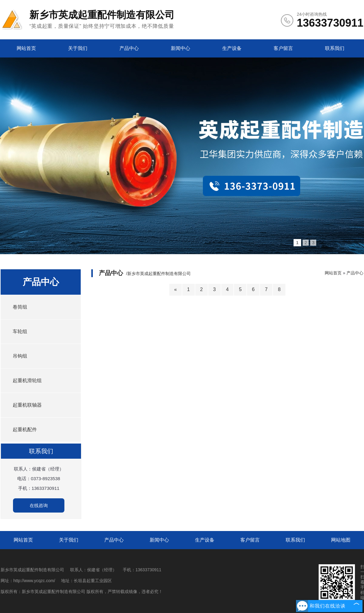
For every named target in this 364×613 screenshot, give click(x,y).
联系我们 (335, 48)
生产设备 (232, 48)
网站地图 (341, 540)
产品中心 (129, 48)
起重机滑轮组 (27, 380)
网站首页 (26, 48)
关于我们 (78, 48)
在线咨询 (39, 505)
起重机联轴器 (27, 405)
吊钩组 (20, 356)
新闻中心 (180, 48)
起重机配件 (25, 429)
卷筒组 (20, 307)
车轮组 (20, 331)
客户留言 (283, 48)
